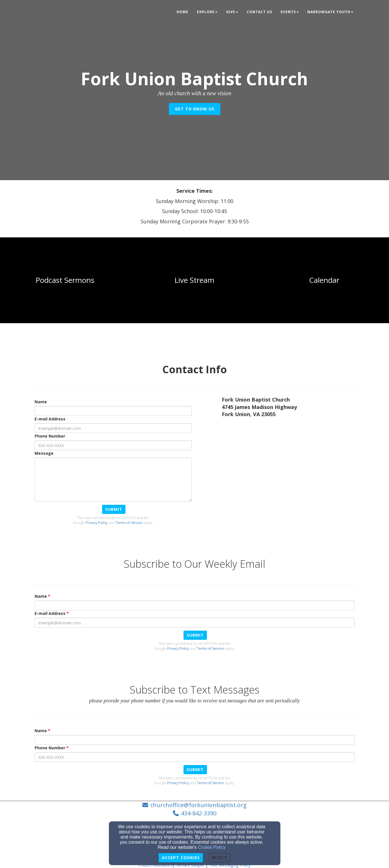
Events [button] (290, 12)
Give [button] (232, 12)
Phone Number (50, 436)
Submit (114, 509)
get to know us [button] (195, 109)
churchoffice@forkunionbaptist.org (199, 805)
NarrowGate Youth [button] (330, 12)
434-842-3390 (199, 813)
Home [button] (182, 12)
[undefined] (65, 280)
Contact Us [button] (259, 12)
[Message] (113, 480)
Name (41, 402)
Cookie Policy (212, 847)
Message (44, 453)
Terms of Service (129, 523)
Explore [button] (207, 12)
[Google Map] (290, 465)
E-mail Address (50, 419)
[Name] (113, 411)
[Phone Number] (113, 445)
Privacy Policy (97, 523)
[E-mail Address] (113, 428)
